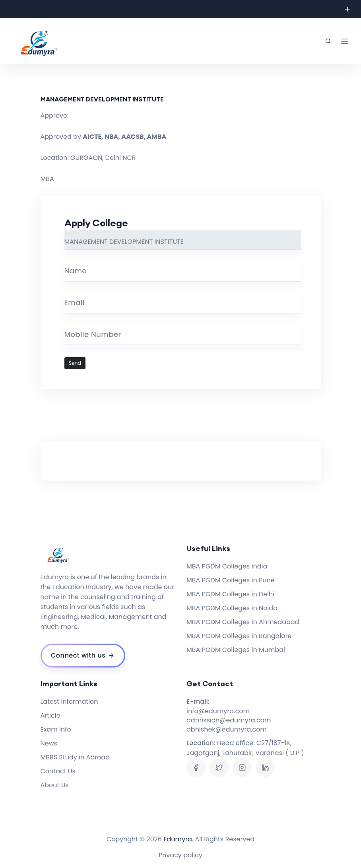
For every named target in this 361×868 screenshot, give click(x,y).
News (49, 743)
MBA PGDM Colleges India (227, 566)
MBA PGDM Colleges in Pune (231, 580)
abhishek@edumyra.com (227, 729)
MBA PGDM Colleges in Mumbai (236, 650)
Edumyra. (178, 839)
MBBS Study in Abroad (75, 757)
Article (50, 715)
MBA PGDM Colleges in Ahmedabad (243, 622)
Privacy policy (180, 855)
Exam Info (56, 729)
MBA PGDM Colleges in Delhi (230, 594)
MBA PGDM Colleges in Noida (232, 608)
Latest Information (69, 702)
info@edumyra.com (218, 711)
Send (75, 363)
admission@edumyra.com (229, 720)
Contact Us (58, 771)
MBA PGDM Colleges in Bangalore (239, 636)
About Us (55, 785)
